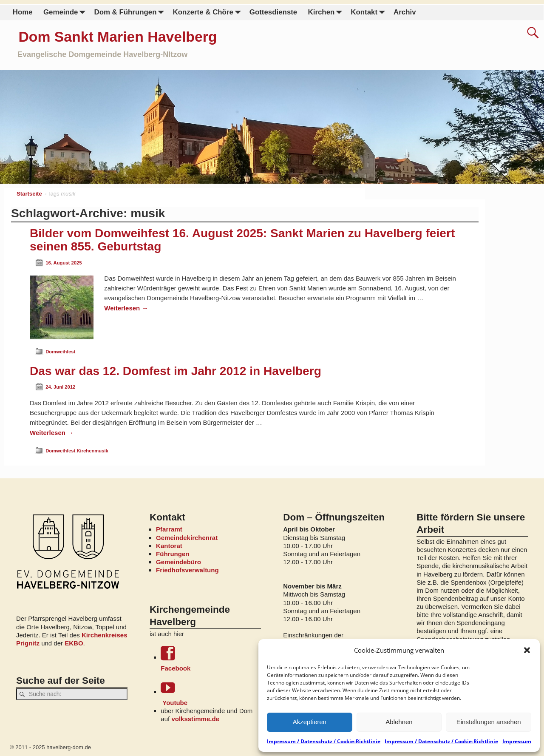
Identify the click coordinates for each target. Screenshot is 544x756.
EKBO (74, 643)
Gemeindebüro (178, 562)
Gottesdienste (273, 12)
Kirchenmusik (92, 451)
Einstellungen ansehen (489, 722)
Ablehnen (399, 722)
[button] (527, 650)
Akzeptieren (310, 722)
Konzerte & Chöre (208, 13)
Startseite (29, 194)
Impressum (517, 741)
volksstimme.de (195, 719)
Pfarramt (169, 529)
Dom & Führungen (130, 13)
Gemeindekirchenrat (187, 538)
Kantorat (169, 546)
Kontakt (369, 13)
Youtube (211, 693)
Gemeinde (66, 13)
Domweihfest (60, 352)
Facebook (211, 659)
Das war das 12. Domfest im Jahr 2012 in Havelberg (176, 371)
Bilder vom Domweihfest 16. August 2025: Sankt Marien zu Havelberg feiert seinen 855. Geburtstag (242, 240)
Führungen (173, 554)
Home (23, 12)
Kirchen (326, 13)
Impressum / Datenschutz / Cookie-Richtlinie (324, 741)
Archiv (405, 12)
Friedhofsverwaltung (187, 570)
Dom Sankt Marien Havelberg (118, 37)
